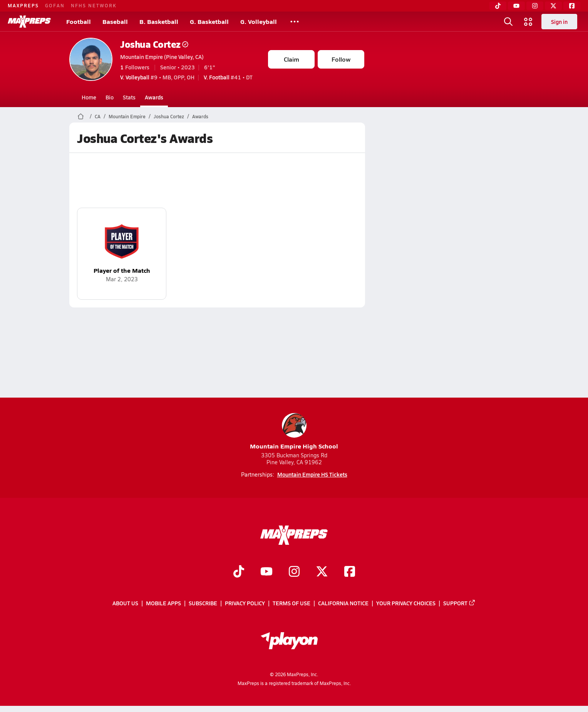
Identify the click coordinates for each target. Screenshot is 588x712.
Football (79, 21)
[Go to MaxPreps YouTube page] (266, 572)
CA (98, 116)
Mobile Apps (163, 603)
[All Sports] (295, 22)
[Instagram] (535, 6)
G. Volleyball (259, 21)
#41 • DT (228, 77)
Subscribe (203, 603)
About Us (125, 603)
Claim (291, 59)
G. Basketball (209, 21)
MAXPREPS (23, 5)
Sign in (559, 22)
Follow (341, 59)
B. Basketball (159, 21)
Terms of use (291, 603)
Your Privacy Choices (406, 603)
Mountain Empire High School (294, 432)
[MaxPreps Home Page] (81, 116)
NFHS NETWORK (94, 5)
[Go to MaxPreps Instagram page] (294, 572)
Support (459, 603)
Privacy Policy (245, 603)
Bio (110, 97)
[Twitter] (553, 6)
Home (89, 97)
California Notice (343, 603)
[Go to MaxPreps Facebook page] (350, 572)
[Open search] (508, 22)
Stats (129, 97)
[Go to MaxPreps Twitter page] (322, 572)
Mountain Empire (127, 116)
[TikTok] (498, 6)
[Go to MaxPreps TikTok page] (239, 572)
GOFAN (55, 5)
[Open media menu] (528, 22)
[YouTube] (516, 6)
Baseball (115, 21)
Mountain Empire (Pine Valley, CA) (162, 57)
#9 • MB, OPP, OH (157, 77)
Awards (154, 97)
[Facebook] (572, 6)
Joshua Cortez (154, 44)
